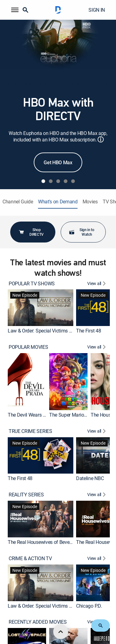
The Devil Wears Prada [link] (31, 415)
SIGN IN (97, 10)
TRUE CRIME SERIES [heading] (30, 431)
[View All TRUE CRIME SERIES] (97, 432)
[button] (15, 10)
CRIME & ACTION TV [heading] (30, 558)
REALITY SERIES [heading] (26, 495)
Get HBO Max (58, 162)
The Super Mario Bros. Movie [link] (79, 415)
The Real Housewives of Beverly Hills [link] (46, 542)
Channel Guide (18, 202)
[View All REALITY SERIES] (97, 495)
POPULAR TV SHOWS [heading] (32, 284)
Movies (90, 202)
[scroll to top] (61, 632)
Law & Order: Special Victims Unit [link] (42, 331)
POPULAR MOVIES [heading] (28, 347)
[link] (41, 308)
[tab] (43, 181)
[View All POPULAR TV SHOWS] (97, 284)
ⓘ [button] (101, 139)
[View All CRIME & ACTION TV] (97, 559)
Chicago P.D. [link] (89, 605)
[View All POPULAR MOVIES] (97, 348)
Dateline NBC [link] (90, 478)
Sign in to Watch (82, 232)
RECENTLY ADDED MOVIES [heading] (38, 622)
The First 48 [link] (88, 331)
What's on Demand (58, 202)
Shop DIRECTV (31, 232)
